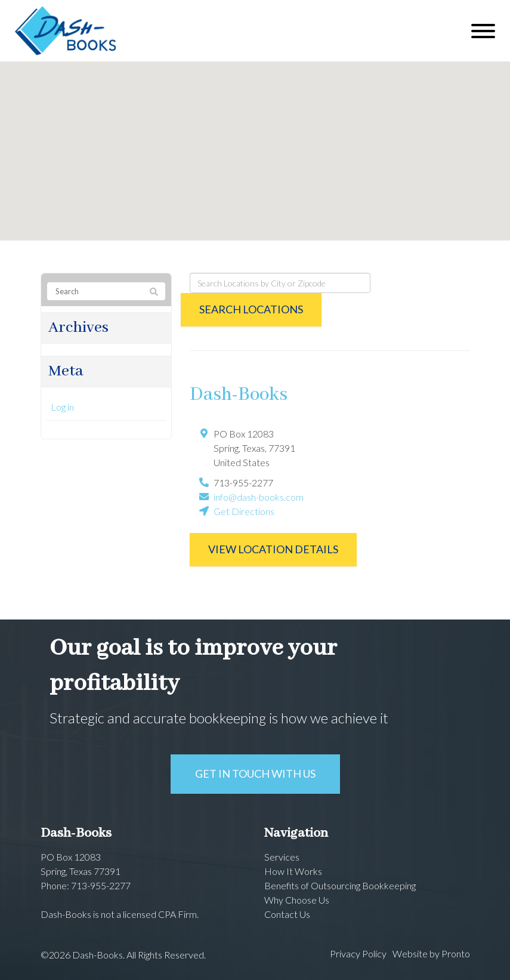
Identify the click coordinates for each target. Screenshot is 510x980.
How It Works (293, 871)
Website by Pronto (431, 953)
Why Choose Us (297, 900)
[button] (255, 140)
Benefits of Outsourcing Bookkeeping (340, 885)
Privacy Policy (358, 953)
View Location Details (273, 549)
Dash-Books (239, 395)
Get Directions (244, 511)
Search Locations (251, 309)
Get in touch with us (255, 773)
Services (282, 857)
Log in (62, 407)
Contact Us (287, 914)
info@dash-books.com (259, 497)
